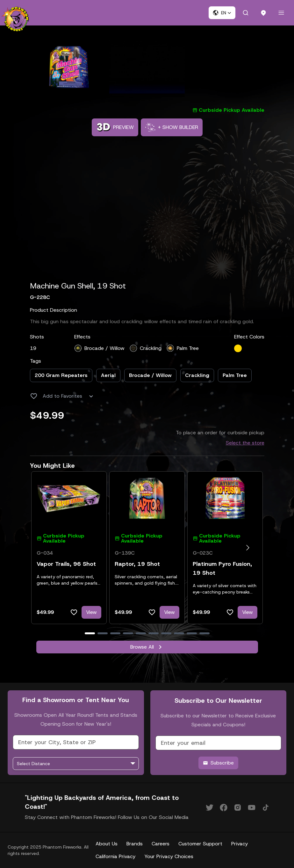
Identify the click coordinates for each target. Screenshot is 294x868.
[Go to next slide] (248, 548)
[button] (222, 13)
